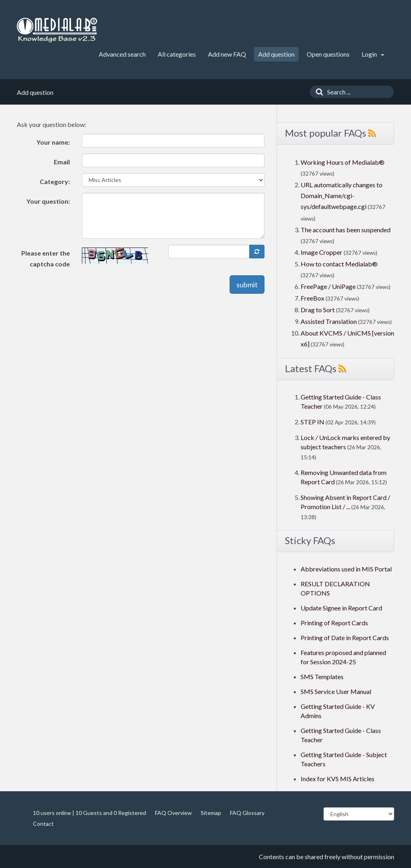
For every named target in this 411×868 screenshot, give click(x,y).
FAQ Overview (173, 813)
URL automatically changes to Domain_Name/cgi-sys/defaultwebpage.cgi (342, 196)
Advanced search (122, 54)
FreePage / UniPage (328, 286)
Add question (276, 54)
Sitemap (211, 813)
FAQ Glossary (247, 813)
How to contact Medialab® (339, 264)
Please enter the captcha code (46, 258)
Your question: (48, 201)
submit (247, 285)
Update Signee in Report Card (341, 608)
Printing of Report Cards (334, 623)
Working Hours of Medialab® (343, 162)
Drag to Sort (318, 310)
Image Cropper (321, 252)
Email (62, 162)
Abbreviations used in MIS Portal (346, 569)
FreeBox (312, 298)
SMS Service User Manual (336, 691)
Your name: (53, 142)
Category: (55, 181)
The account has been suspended (346, 230)
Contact (43, 824)
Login (373, 54)
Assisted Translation (329, 321)
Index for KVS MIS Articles (338, 779)
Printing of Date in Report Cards (345, 638)
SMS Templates (322, 677)
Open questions (328, 54)
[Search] (317, 92)
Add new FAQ (227, 54)
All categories (177, 54)
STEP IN (312, 422)
